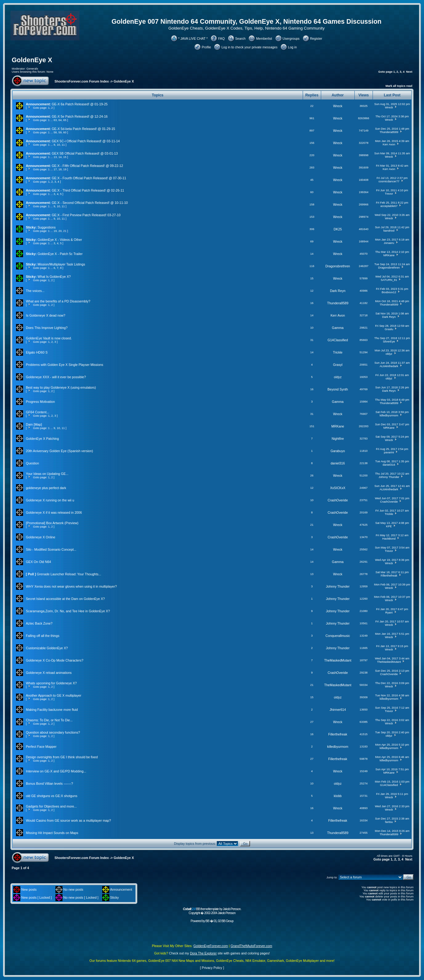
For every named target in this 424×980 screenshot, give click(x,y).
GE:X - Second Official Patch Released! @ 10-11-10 (90, 203)
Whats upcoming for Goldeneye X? (51, 683)
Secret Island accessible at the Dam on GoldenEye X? (65, 599)
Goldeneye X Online (40, 537)
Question (32, 463)
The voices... (35, 291)
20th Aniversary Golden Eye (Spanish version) (59, 451)
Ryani (389, 613)
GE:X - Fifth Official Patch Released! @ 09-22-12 (87, 166)
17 (55, 169)
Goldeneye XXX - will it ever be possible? (56, 377)
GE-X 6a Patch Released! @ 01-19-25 (80, 104)
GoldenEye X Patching (42, 439)
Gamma (338, 328)
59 (60, 132)
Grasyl (338, 365)
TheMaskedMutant (338, 660)
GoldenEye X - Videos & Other (60, 240)
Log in (292, 47)
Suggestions (47, 227)
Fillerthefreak (389, 576)
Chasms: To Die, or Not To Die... (49, 720)
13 (55, 157)
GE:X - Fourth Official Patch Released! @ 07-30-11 (89, 178)
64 (60, 120)
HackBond (389, 539)
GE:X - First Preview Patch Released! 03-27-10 (86, 215)
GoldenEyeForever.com (211, 946)
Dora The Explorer (203, 953)
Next (409, 72)
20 (60, 231)
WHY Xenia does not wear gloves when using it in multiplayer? (71, 586)
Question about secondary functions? (53, 732)
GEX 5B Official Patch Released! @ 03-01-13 (85, 153)
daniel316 (338, 463)
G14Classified (338, 340)
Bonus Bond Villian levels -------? (49, 784)
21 (65, 231)
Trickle (338, 352)
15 (65, 157)
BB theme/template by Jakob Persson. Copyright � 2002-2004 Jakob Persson (212, 911)
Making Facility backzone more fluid (52, 710)
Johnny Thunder (389, 477)
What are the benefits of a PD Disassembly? (58, 301)
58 (55, 132)
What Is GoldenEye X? (54, 277)
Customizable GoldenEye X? (47, 648)
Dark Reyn (338, 291)
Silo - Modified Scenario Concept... (51, 549)
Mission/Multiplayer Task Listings (61, 264)
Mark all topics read (399, 86)
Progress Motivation (40, 402)
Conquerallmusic (338, 636)
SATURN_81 (389, 280)
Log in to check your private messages (249, 47)
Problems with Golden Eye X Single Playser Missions (65, 365)
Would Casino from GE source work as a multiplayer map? (68, 820)
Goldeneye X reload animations (49, 673)
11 (63, 145)
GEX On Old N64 (38, 562)
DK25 (338, 229)
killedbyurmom (389, 415)
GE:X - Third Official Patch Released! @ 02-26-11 (88, 190)
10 (59, 145)
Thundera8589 (389, 132)
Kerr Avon (389, 144)
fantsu (389, 822)
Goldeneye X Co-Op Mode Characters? (55, 660)
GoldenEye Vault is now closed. (49, 338)
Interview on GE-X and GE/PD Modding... (56, 771)
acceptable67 (389, 206)
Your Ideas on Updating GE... (47, 474)
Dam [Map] (34, 424)
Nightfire (338, 439)
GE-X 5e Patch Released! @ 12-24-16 (80, 116)
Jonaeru (389, 243)
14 (60, 157)
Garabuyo (338, 451)
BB (207, 921)
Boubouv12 (389, 292)
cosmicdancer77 (389, 181)
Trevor (389, 194)
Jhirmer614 (338, 710)
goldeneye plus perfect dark (46, 488)
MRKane (389, 255)
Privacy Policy (212, 968)
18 (60, 169)
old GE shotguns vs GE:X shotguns (52, 796)
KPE (389, 526)
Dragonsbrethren (338, 266)
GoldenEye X (32, 60)
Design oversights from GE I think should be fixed (62, 757)
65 (65, 120)
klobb (338, 796)
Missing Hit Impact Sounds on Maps (52, 833)
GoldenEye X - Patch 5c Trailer (60, 254)
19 (65, 169)
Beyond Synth (338, 389)
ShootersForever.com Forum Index (82, 81)
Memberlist (264, 38)
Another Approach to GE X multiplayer (54, 695)
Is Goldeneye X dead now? (46, 315)
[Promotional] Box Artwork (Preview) (52, 523)
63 (55, 120)
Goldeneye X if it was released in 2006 (54, 512)
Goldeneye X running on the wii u (50, 500)
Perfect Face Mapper (41, 747)
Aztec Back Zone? (39, 623)
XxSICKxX (338, 488)
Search (240, 38)
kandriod (389, 231)
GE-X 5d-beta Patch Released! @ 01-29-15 (83, 129)
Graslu (389, 329)
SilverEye (389, 342)
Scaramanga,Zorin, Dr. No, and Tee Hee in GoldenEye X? (68, 611)
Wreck (338, 106)
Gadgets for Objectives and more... (51, 806)
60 (65, 132)
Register (316, 38)
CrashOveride (338, 500)
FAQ (221, 38)
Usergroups (291, 38)
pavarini (389, 452)
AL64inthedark (389, 366)
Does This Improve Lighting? (47, 328)
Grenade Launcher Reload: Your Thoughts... (69, 574)
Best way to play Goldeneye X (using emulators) (61, 387)
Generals (32, 69)
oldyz (389, 354)
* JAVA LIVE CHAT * (193, 38)
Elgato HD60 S (37, 352)
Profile (206, 47)
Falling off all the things (43, 636)
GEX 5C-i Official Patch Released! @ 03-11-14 (86, 141)
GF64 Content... (38, 412)
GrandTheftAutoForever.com (251, 946)
